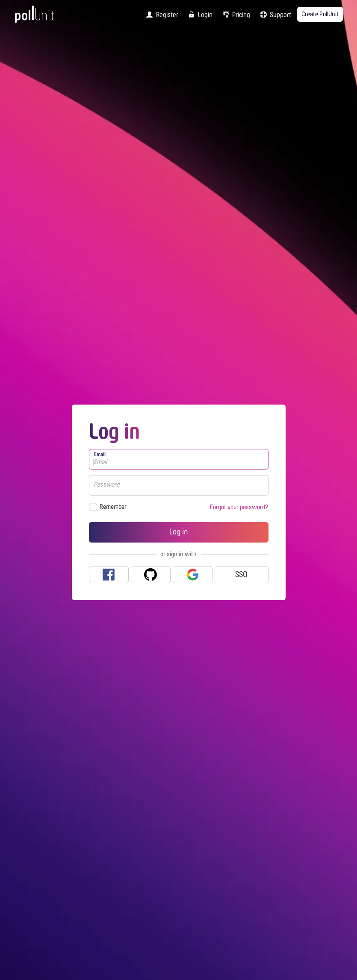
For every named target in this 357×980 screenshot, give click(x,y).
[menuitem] (160, 15)
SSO (241, 575)
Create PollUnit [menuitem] (320, 15)
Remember (113, 507)
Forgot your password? (239, 508)
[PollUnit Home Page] (46, 17)
